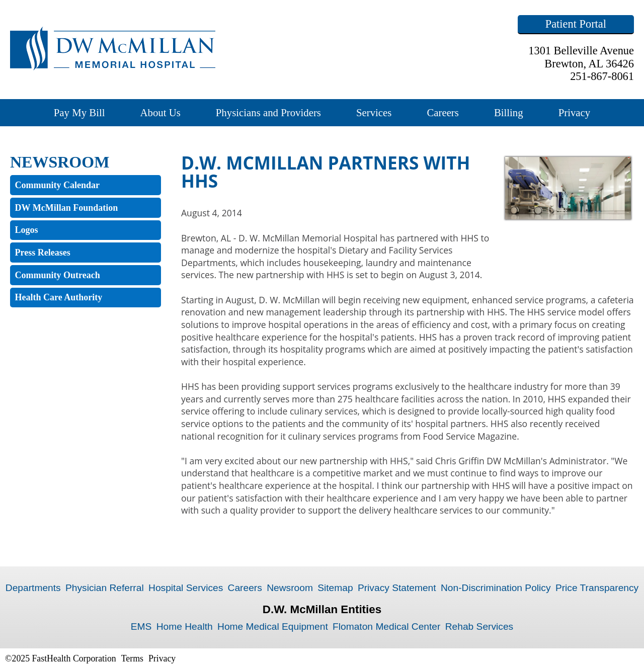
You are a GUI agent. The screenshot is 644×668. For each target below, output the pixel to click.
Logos (27, 230)
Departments (33, 588)
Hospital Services (186, 588)
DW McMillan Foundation (67, 208)
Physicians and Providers (268, 112)
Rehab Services (479, 627)
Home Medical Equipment (273, 627)
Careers (443, 112)
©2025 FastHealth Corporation (61, 658)
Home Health (185, 627)
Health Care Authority (59, 297)
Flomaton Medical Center (386, 627)
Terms (132, 658)
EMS (141, 627)
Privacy (575, 112)
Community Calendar (58, 185)
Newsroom (290, 588)
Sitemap (335, 588)
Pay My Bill (79, 112)
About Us (160, 112)
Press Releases (43, 253)
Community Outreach (58, 275)
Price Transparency (597, 588)
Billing (509, 112)
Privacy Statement (397, 588)
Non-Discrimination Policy (496, 588)
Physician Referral (105, 588)
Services (374, 112)
